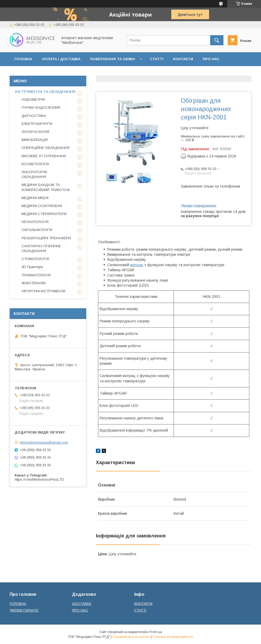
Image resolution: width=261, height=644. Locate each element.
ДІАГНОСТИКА (34, 116)
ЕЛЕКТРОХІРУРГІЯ (37, 124)
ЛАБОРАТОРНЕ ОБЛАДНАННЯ (34, 174)
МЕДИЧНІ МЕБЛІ (35, 198)
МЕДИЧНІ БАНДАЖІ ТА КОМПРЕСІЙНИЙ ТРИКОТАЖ (46, 187)
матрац (137, 265)
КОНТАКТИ (183, 59)
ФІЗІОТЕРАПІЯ (34, 283)
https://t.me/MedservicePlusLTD (39, 479)
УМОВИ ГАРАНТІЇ (24, 610)
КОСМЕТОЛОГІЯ (35, 164)
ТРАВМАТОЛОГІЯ (36, 275)
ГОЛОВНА (23, 59)
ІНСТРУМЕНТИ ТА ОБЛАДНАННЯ (45, 92)
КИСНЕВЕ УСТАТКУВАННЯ (44, 156)
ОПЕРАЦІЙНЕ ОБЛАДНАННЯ (46, 148)
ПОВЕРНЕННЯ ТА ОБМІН (113, 59)
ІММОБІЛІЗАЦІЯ (35, 140)
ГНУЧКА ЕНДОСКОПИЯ (41, 108)
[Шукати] (217, 40)
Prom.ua (156, 632)
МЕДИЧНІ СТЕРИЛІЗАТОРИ (44, 214)
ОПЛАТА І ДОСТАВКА (61, 59)
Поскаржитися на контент (131, 637)
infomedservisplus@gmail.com (44, 442)
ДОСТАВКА (82, 604)
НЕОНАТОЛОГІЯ (35, 222)
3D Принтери (32, 267)
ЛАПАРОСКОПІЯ (35, 132)
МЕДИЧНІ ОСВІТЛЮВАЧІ (42, 206)
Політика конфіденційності (173, 637)
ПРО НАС (211, 59)
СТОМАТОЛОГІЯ (35, 259)
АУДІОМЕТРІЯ (33, 100)
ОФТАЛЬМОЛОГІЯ (37, 230)
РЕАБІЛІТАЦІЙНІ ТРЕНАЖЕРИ (46, 238)
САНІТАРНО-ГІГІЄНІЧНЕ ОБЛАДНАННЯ (41, 248)
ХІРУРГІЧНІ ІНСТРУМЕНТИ (43, 291)
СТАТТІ (157, 59)
